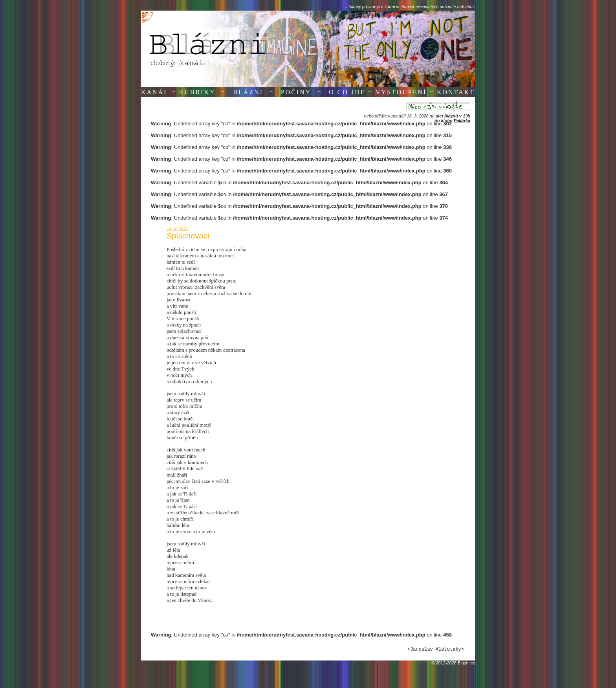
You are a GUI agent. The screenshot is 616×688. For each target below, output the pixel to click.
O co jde (347, 92)
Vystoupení (401, 92)
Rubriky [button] (197, 92)
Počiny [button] (296, 92)
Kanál (155, 92)
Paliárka (462, 121)
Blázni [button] (248, 92)
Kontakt (456, 92)
